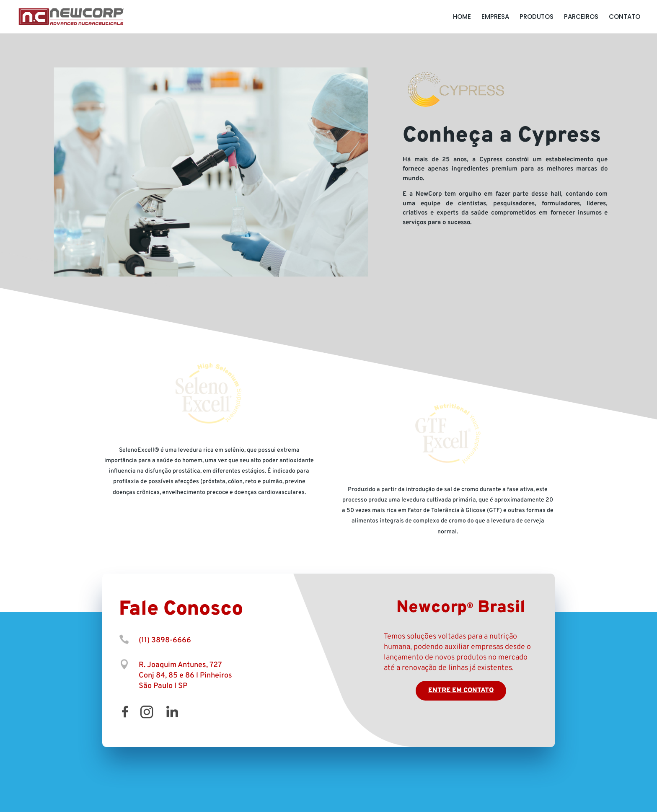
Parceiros (581, 17)
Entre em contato (461, 690)
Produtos (537, 17)
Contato (625, 17)
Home (462, 17)
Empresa (495, 17)
